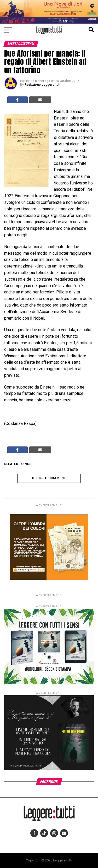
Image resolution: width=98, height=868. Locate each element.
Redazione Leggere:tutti (43, 85)
